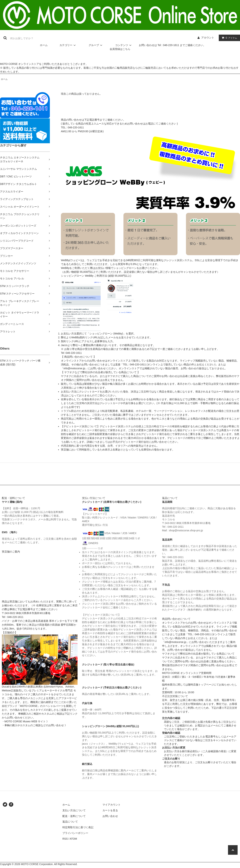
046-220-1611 (76, 127)
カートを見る (110, 810)
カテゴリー (68, 45)
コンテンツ (124, 45)
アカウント (208, 38)
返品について (70, 822)
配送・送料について (74, 816)
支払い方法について (74, 810)
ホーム (44, 45)
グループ (96, 45)
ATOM (73, 839)
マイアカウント (112, 805)
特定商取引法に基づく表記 (78, 827)
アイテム (229, 38)
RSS (65, 839)
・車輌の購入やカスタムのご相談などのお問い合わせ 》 (35, 725)
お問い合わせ (110, 816)
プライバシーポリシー (75, 833)
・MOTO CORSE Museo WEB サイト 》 (25, 721)
